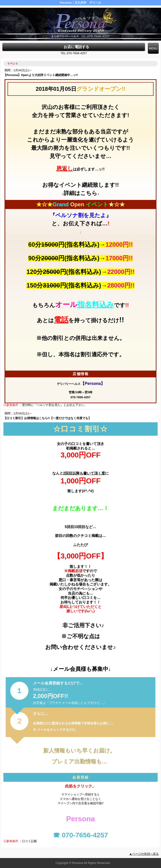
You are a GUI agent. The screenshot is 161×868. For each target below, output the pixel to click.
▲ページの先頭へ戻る (144, 854)
